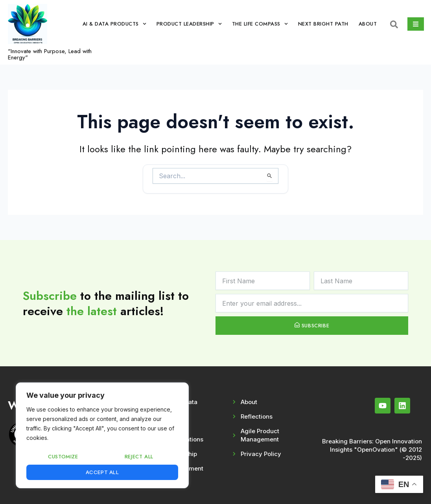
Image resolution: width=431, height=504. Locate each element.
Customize (63, 457)
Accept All (102, 472)
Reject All (139, 457)
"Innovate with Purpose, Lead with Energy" (50, 54)
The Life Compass (260, 24)
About (368, 24)
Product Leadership (189, 24)
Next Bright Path (323, 24)
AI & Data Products (114, 24)
